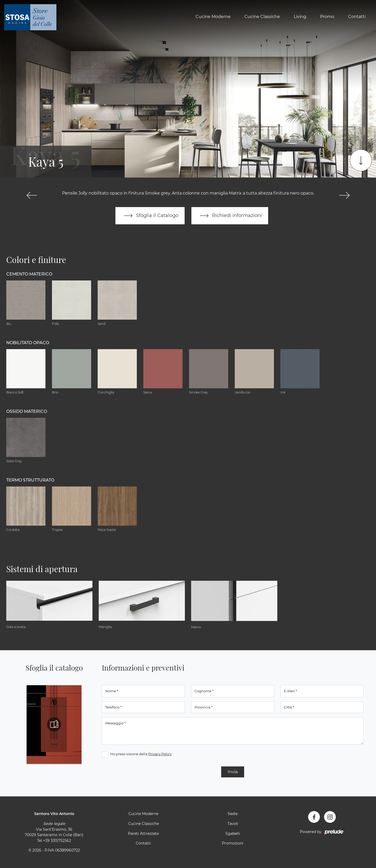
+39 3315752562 (57, 841)
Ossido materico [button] (27, 411)
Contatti (357, 17)
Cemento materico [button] (29, 274)
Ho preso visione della (141, 754)
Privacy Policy (160, 754)
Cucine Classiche (262, 17)
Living (300, 17)
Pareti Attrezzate (143, 834)
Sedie (233, 814)
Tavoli (233, 824)
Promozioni (233, 843)
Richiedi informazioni (230, 216)
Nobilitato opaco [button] (28, 343)
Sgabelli (233, 834)
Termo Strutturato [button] (30, 480)
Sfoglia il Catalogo (150, 216)
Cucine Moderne (213, 17)
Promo (327, 17)
